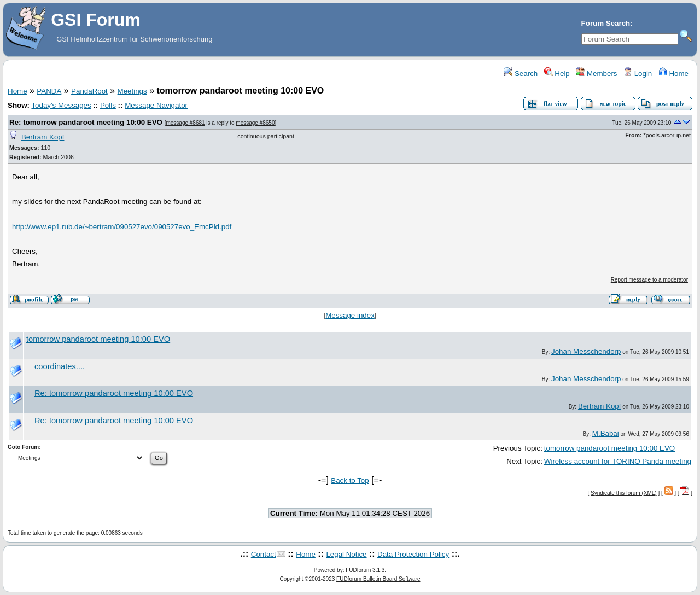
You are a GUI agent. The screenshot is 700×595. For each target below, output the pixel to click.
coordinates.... (60, 366)
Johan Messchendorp (586, 351)
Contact (264, 554)
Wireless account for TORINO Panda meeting (618, 461)
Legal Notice (346, 554)
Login (638, 74)
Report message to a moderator (649, 280)
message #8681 (185, 123)
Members (596, 74)
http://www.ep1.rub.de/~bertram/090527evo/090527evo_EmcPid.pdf (122, 227)
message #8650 (255, 123)
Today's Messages (61, 105)
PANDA (49, 91)
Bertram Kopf (43, 137)
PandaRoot (89, 91)
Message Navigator (156, 105)
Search (521, 74)
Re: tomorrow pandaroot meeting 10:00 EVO (86, 122)
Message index (350, 315)
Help (557, 74)
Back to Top (350, 480)
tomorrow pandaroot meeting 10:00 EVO (98, 339)
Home (673, 74)
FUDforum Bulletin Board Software (378, 579)
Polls (108, 105)
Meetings (132, 91)
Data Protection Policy (413, 554)
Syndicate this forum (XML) (624, 493)
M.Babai (606, 433)
